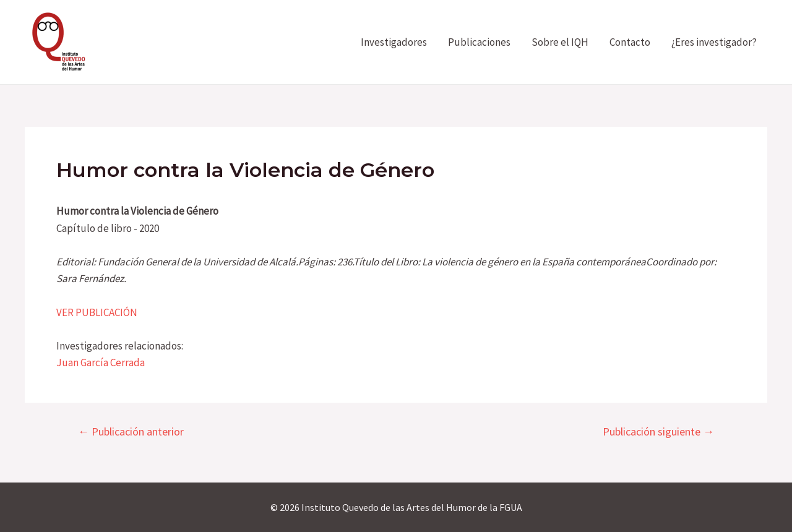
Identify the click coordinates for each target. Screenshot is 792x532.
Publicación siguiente (658, 432)
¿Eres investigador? (714, 42)
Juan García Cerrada (101, 363)
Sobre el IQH (560, 42)
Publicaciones (479, 42)
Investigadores (394, 42)
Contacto (630, 42)
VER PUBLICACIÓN (97, 312)
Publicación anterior (131, 432)
